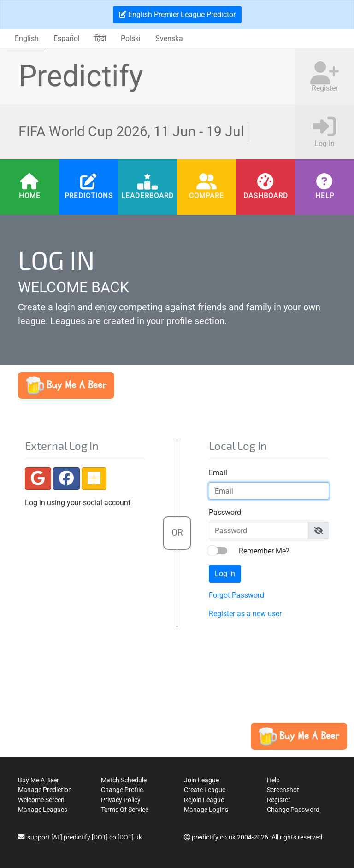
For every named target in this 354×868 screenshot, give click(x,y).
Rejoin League (204, 800)
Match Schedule (124, 780)
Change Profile (122, 790)
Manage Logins (206, 810)
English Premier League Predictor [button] (177, 15)
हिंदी (100, 38)
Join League (201, 780)
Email (216, 473)
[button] (66, 385)
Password (223, 512)
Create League (205, 790)
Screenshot (283, 790)
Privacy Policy (121, 800)
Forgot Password (235, 595)
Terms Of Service (125, 810)
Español (67, 38)
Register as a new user (243, 614)
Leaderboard (147, 196)
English (27, 38)
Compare (206, 196)
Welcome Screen (41, 800)
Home (30, 196)
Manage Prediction (45, 790)
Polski (131, 38)
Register (279, 800)
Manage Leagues (43, 810)
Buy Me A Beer (38, 780)
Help (325, 196)
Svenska (169, 38)
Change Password (293, 810)
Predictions (89, 196)
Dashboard (266, 196)
